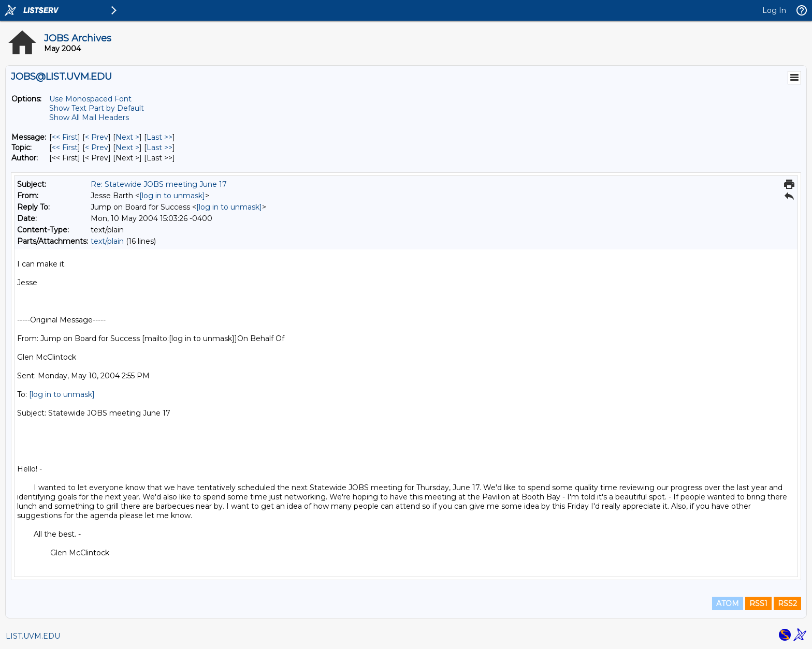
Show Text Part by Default (97, 108)
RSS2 (787, 603)
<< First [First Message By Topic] (65, 148)
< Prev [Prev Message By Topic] (97, 148)
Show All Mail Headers (89, 117)
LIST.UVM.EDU (33, 636)
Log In (774, 10)
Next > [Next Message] (127, 137)
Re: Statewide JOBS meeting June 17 (159, 184)
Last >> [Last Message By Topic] (160, 148)
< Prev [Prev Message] (97, 137)
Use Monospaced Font (90, 99)
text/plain (107, 241)
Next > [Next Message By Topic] (127, 148)
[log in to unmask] (172, 196)
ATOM (728, 603)
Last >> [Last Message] (160, 137)
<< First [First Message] (65, 137)
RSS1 (758, 603)
